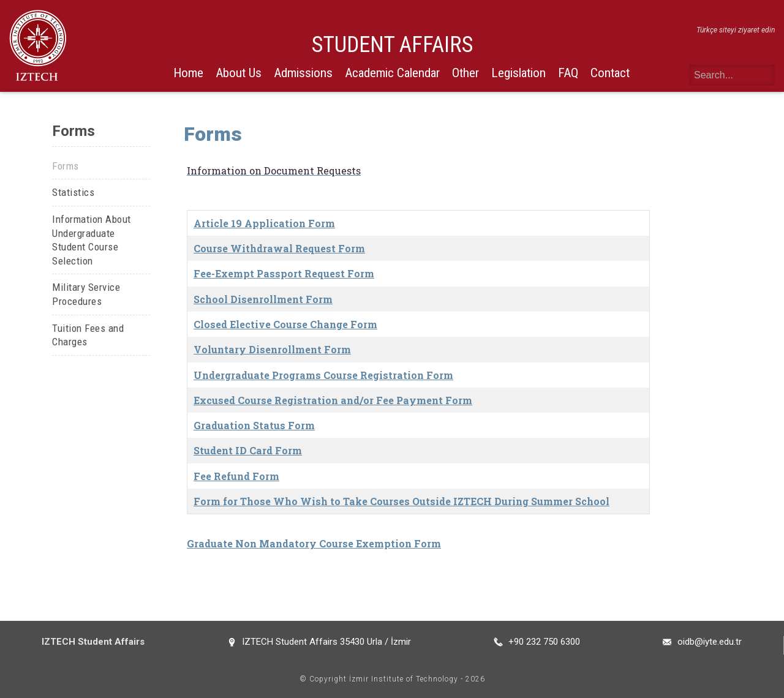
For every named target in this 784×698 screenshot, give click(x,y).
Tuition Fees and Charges (88, 335)
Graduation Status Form (254, 425)
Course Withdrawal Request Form (279, 248)
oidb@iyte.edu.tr (710, 642)
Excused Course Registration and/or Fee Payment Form (333, 400)
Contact (610, 73)
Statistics (73, 192)
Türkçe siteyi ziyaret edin (736, 30)
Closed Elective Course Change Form (285, 324)
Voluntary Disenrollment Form (272, 349)
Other (466, 73)
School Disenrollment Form (263, 299)
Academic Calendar (392, 73)
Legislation (518, 73)
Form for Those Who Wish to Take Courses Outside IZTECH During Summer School (401, 501)
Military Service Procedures (86, 294)
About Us (239, 73)
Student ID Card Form (248, 450)
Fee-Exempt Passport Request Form (284, 273)
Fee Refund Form (236, 476)
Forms (66, 166)
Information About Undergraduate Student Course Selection (92, 240)
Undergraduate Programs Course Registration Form (323, 375)
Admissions (303, 73)
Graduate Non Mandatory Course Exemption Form (314, 543)
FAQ (568, 73)
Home (188, 73)
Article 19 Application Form (264, 223)
